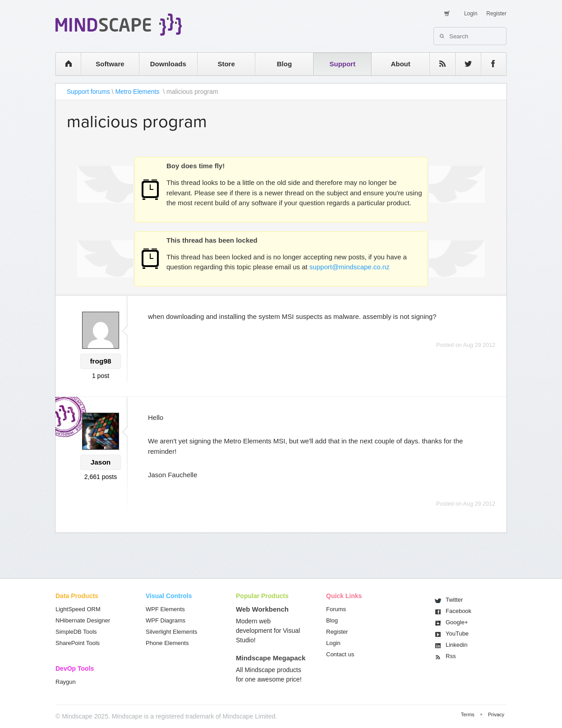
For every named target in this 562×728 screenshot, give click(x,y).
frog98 (100, 361)
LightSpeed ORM (78, 609)
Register (496, 14)
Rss (451, 656)
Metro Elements (138, 92)
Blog (284, 64)
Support (342, 64)
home (64, 64)
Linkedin (456, 645)
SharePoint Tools (78, 643)
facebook (489, 64)
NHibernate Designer (83, 620)
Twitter (454, 600)
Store (226, 64)
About (400, 64)
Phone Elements (167, 643)
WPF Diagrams (166, 620)
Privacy (496, 714)
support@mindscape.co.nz (350, 267)
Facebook (458, 611)
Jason (101, 462)
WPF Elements (165, 609)
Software (110, 64)
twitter (464, 64)
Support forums (88, 92)
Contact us (340, 654)
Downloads (168, 64)
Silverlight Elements (171, 632)
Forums (336, 609)
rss (438, 64)
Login (471, 14)
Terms (468, 714)
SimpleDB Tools (76, 632)
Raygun (66, 682)
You (457, 634)
